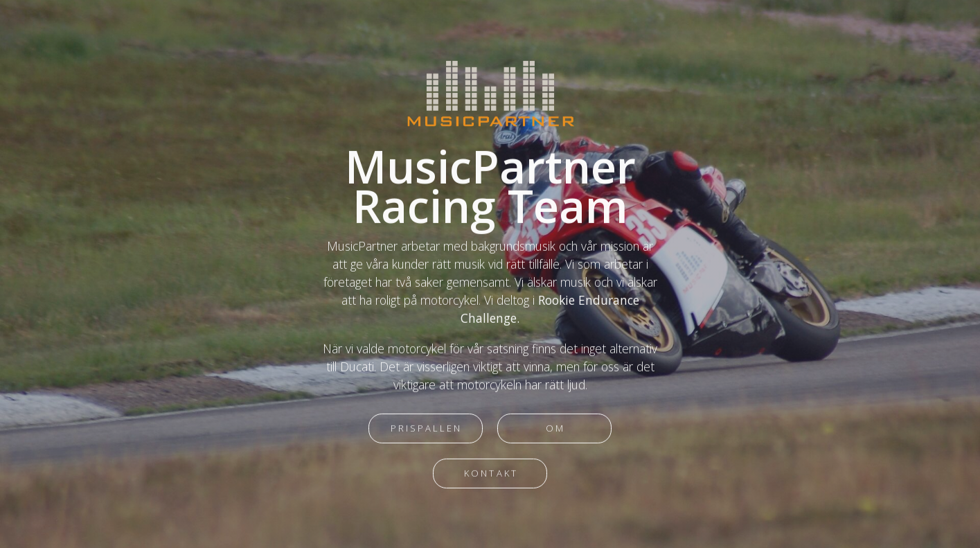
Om (555, 430)
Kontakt (491, 475)
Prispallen (426, 430)
